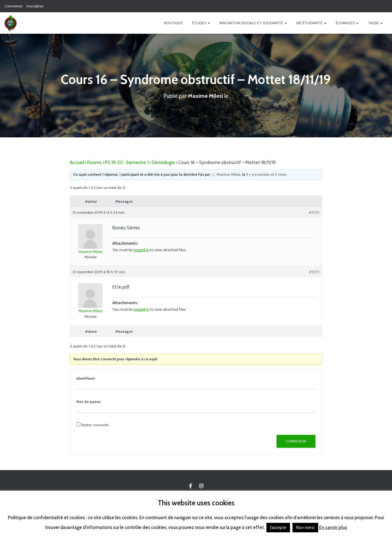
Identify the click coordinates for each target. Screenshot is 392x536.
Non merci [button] (305, 527)
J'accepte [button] (278, 527)
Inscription (35, 6)
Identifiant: (86, 378)
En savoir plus (333, 527)
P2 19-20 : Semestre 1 (127, 163)
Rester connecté (95, 425)
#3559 (314, 212)
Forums (94, 163)
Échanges (347, 23)
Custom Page (190, 486)
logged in (141, 250)
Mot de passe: (89, 402)
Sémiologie (163, 163)
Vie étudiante (311, 23)
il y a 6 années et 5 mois (266, 174)
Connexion (14, 6)
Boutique (173, 23)
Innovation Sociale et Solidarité (253, 23)
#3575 (314, 272)
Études (201, 23)
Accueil (77, 163)
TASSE (375, 23)
